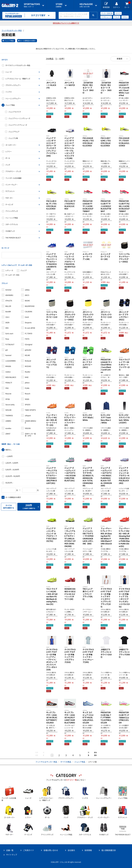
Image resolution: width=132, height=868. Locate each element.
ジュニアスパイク (15, 109)
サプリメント (10, 189)
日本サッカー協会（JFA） (30, 426)
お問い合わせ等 (86, 5)
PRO (7, 379)
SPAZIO (28, 396)
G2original (29, 335)
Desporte (28, 314)
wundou (8, 419)
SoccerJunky (10, 396)
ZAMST (8, 425)
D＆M (27, 308)
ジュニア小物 (13, 136)
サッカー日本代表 (107, 13)
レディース (9, 264)
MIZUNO (28, 357)
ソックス (9, 90)
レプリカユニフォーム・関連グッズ (18, 76)
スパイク (118, 13)
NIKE (27, 368)
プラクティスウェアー (13, 83)
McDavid (28, 352)
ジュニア (24, 264)
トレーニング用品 (12, 216)
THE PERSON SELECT (13, 236)
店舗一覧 (10, 850)
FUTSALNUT (10, 335)
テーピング (9, 202)
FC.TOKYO (29, 325)
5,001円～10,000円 (12, 458)
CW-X (7, 308)
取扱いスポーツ (32, 5)
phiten (27, 374)
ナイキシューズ (106, 17)
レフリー (9, 149)
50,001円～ (9, 472)
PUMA (27, 379)
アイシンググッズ (12, 209)
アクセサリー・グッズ (13, 169)
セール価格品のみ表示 (28, 41)
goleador (28, 341)
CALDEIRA (28, 303)
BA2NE (27, 292)
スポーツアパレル (12, 222)
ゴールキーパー (11, 143)
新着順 (119, 59)
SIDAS (27, 390)
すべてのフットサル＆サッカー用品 (18, 63)
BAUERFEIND (30, 297)
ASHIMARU (9, 286)
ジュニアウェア (14, 129)
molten (8, 363)
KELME (27, 346)
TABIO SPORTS (30, 401)
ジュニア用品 (9, 41)
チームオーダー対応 (12, 268)
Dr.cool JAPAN (30, 319)
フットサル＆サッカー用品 (12, 31)
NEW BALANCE (11, 368)
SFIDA (8, 390)
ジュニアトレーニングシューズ (19, 116)
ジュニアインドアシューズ (18, 123)
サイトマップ (12, 855)
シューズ (9, 70)
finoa (7, 330)
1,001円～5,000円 (12, 452)
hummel (8, 346)
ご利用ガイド (28, 850)
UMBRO (8, 412)
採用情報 (88, 850)
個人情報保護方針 (109, 850)
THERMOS (9, 407)
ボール (8, 156)
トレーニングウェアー (13, 96)
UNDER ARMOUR (30, 413)
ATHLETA (9, 292)
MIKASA (8, 357)
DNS (7, 319)
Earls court (9, 325)
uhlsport (28, 407)
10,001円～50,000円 (13, 465)
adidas (27, 281)
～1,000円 (9, 445)
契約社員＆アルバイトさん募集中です (66, 23)
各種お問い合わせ (51, 850)
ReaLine (8, 385)
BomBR (8, 303)
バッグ (8, 163)
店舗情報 (59, 5)
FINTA (27, 330)
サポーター (9, 196)
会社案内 (71, 850)
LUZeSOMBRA (11, 352)
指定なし (9, 439)
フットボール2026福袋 (13, 176)
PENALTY (9, 374)
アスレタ (117, 17)
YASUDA (28, 419)
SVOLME (8, 401)
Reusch (28, 385)
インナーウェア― (12, 182)
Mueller (28, 363)
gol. (7, 341)
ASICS (27, 286)
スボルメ (125, 17)
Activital (8, 281)
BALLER (8, 297)
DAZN (7, 314)
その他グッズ (10, 229)
